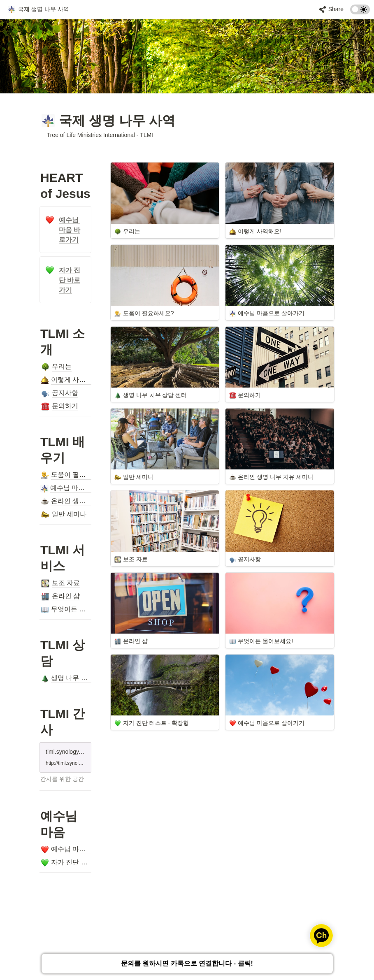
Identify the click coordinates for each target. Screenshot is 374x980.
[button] (38, 9)
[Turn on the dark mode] (360, 12)
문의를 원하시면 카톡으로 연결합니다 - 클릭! (187, 964)
